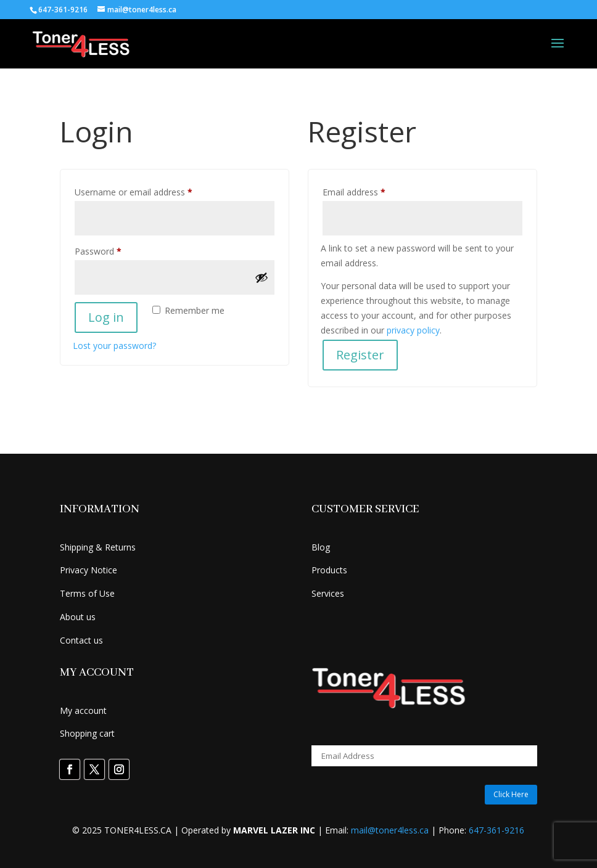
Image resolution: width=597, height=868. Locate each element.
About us (78, 617)
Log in (106, 317)
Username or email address (151, 191)
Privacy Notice (89, 570)
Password (115, 250)
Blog (321, 547)
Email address (371, 191)
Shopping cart (87, 733)
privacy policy (413, 330)
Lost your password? (114, 346)
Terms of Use (87, 593)
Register (360, 355)
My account (83, 710)
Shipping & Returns (98, 547)
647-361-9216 (496, 830)
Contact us (81, 640)
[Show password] (261, 277)
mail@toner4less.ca (390, 830)
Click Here (511, 794)
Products (329, 570)
